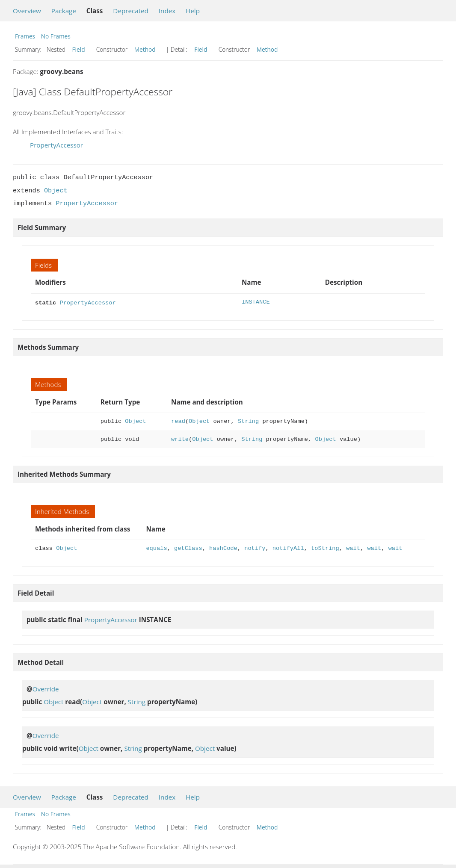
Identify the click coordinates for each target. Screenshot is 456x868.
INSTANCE (256, 302)
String (248, 421)
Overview (27, 11)
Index (167, 11)
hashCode (223, 548)
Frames (25, 36)
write (180, 438)
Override (46, 688)
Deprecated (131, 11)
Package (64, 11)
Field (79, 49)
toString (325, 548)
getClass (188, 548)
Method (145, 49)
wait (353, 548)
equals (156, 548)
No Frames (56, 36)
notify (255, 548)
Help (193, 11)
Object (56, 191)
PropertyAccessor (56, 145)
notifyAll (288, 548)
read (178, 421)
